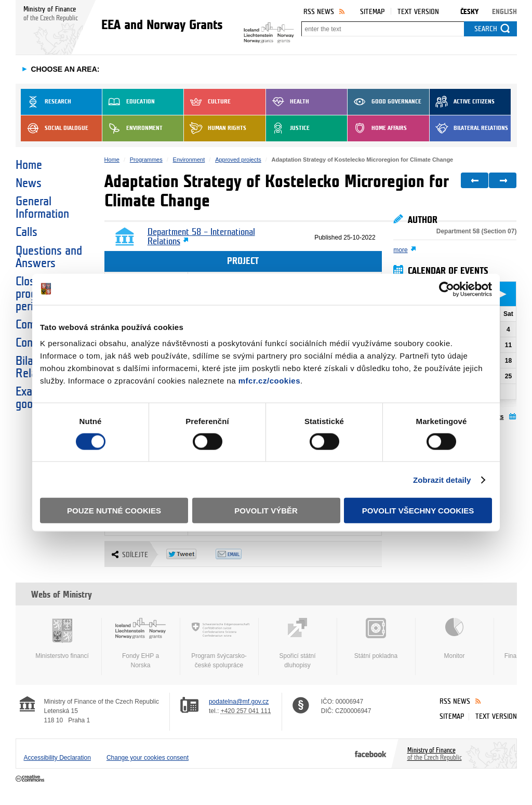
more (400, 250)
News (29, 183)
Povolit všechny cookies (418, 511)
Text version (418, 12)
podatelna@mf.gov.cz (239, 702)
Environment (132, 128)
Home (29, 165)
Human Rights (215, 128)
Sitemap (372, 12)
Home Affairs (377, 128)
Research (46, 102)
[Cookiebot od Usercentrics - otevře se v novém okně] (447, 289)
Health (288, 102)
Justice (288, 128)
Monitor (455, 639)
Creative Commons (31, 779)
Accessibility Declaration (57, 758)
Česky (469, 12)
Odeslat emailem (240, 554)
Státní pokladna (376, 639)
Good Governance (384, 102)
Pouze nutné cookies (114, 511)
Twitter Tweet (191, 554)
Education (129, 102)
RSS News (319, 12)
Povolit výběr (266, 511)
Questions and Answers (49, 257)
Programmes (146, 160)
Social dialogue (55, 128)
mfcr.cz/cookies (269, 381)
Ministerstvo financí (62, 639)
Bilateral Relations (469, 128)
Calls (26, 232)
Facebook (371, 754)
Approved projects (238, 160)
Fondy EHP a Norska (141, 643)
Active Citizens (462, 102)
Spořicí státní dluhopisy (298, 643)
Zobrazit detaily (442, 479)
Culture (207, 102)
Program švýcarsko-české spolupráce (219, 643)
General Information (42, 208)
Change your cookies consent (148, 758)
